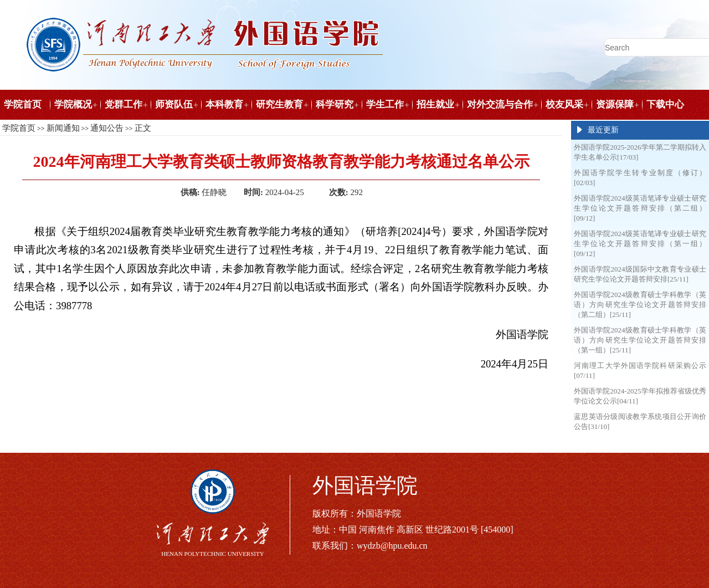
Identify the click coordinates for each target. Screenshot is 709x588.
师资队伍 (174, 104)
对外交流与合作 (500, 104)
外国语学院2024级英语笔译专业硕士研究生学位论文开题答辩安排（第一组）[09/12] (640, 244)
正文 (143, 128)
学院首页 (23, 104)
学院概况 (73, 104)
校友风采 (564, 104)
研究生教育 (279, 104)
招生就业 (435, 104)
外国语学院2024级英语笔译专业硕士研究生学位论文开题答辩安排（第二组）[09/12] (640, 208)
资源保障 (615, 104)
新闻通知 (63, 128)
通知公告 (107, 128)
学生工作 (385, 104)
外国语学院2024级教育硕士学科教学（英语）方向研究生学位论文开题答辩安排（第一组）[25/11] (640, 340)
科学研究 (335, 104)
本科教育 (224, 104)
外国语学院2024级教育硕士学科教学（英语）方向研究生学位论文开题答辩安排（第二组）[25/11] (640, 305)
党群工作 (124, 104)
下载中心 (665, 104)
